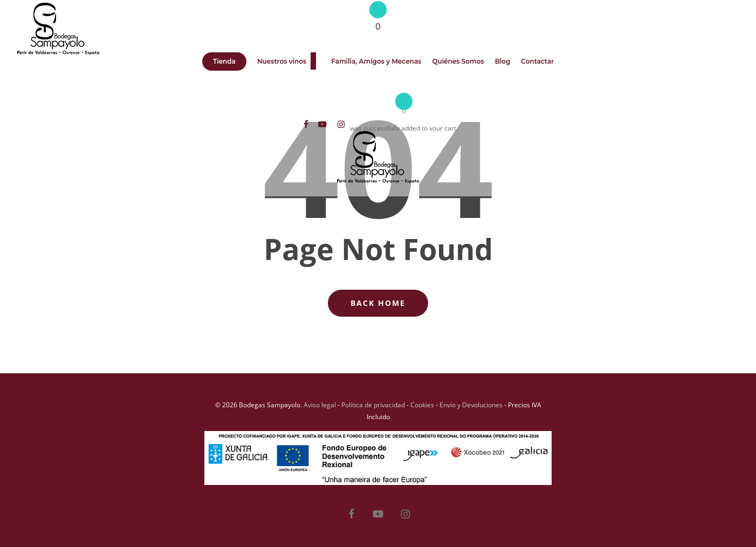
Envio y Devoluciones (471, 405)
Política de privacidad (373, 405)
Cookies (422, 405)
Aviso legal (320, 405)
